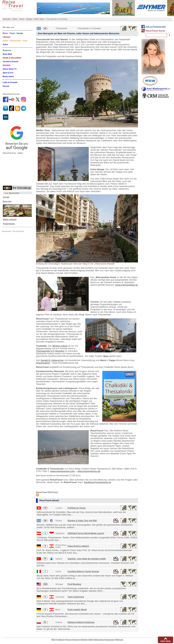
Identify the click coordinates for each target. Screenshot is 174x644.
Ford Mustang (74, 584)
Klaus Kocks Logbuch (78, 546)
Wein (106, 356)
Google (6, 197)
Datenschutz (99, 640)
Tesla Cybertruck (76, 597)
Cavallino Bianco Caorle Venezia (83, 571)
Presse (68, 640)
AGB (90, 640)
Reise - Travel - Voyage (22, 19)
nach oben (166, 641)
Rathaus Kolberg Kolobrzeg (81, 622)
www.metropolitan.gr (127, 285)
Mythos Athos (60, 346)
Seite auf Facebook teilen (156, 27)
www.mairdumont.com (63, 471)
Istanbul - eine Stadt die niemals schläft (87, 559)
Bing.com (7, 201)
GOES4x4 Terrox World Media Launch (86, 533)
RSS (53, 640)
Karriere (76, 640)
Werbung (119, 640)
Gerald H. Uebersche (52, 360)
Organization (43, 363)
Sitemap (84, 640)
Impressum (110, 640)
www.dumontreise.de (89, 471)
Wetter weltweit (10, 219)
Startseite (6, 19)
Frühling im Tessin (77, 508)
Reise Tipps (39, 19)
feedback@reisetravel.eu (98, 482)
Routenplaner (9, 224)
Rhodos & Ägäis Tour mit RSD (82, 521)
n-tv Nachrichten (12, 193)
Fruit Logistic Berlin (77, 610)
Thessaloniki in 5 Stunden (50, 351)
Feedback (60, 640)
